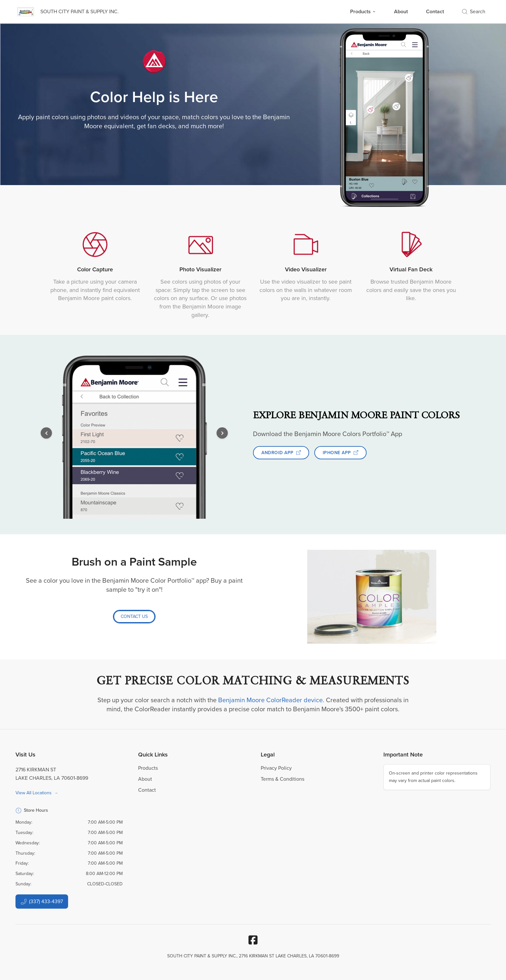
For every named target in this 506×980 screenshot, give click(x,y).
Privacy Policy (276, 768)
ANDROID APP (281, 453)
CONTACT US (134, 616)
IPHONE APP (340, 453)
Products (363, 11)
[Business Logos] (67, 12)
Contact (435, 11)
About (401, 11)
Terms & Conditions (283, 779)
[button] (46, 433)
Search (474, 11)
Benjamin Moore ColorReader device (270, 700)
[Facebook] (253, 940)
